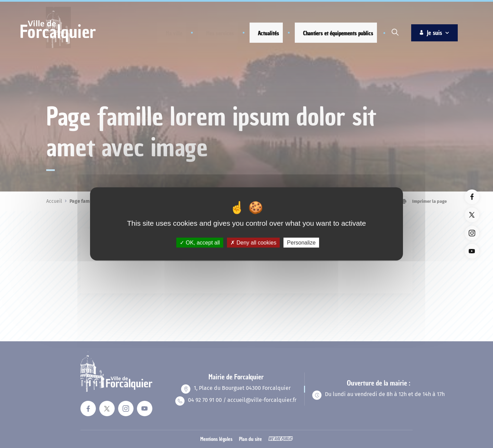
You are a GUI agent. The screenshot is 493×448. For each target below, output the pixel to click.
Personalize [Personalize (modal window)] (301, 243)
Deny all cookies (253, 243)
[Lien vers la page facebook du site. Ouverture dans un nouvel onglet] (472, 197)
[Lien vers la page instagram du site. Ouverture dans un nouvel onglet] (472, 233)
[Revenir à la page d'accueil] (58, 47)
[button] (168, 33)
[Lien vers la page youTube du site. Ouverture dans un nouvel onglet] (472, 251)
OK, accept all (200, 243)
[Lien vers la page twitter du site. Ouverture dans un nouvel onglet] (472, 215)
